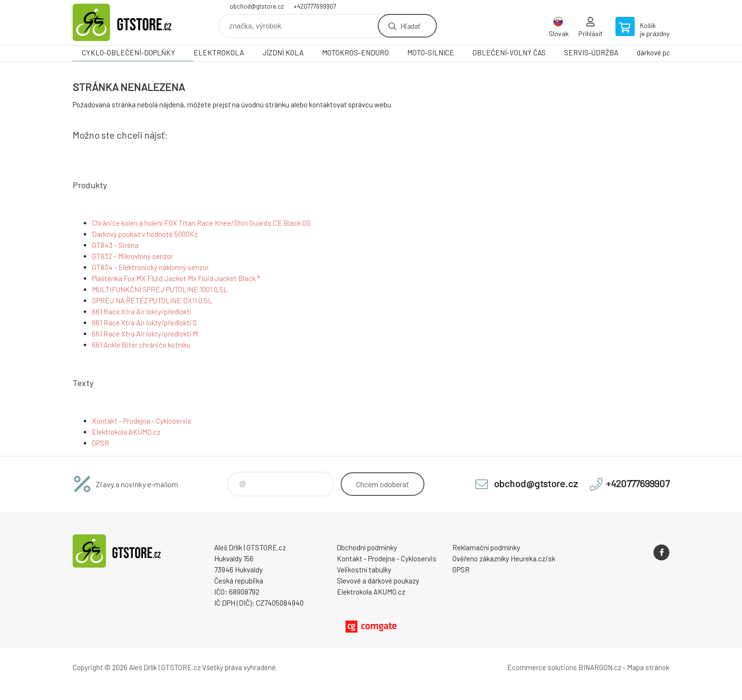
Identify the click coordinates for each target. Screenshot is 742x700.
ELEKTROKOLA (219, 52)
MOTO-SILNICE (431, 52)
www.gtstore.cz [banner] (130, 22)
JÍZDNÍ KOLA (283, 52)
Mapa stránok (648, 667)
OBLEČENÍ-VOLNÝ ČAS (509, 52)
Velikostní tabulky (364, 570)
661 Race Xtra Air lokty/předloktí (141, 311)
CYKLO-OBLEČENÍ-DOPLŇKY (128, 52)
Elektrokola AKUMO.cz (126, 432)
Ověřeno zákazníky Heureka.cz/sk (504, 558)
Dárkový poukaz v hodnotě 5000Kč (145, 234)
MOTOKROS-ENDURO (355, 52)
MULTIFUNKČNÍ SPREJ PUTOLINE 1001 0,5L (160, 289)
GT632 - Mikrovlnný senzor (133, 256)
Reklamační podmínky (486, 547)
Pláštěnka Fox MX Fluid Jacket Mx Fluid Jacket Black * (176, 278)
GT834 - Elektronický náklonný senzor (150, 267)
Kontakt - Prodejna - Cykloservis (142, 421)
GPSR (101, 443)
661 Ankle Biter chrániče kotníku (141, 345)
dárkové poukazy (662, 52)
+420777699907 (315, 6)
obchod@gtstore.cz (257, 6)
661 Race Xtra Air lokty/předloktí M (145, 334)
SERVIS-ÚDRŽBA (591, 52)
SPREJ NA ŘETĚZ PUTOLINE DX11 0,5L (152, 300)
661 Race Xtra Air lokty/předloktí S (144, 323)
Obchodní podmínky (367, 547)
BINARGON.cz (600, 667)
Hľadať (410, 26)
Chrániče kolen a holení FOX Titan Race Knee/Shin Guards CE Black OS (201, 223)
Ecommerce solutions (542, 667)
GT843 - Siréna (115, 245)
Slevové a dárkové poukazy (378, 581)
